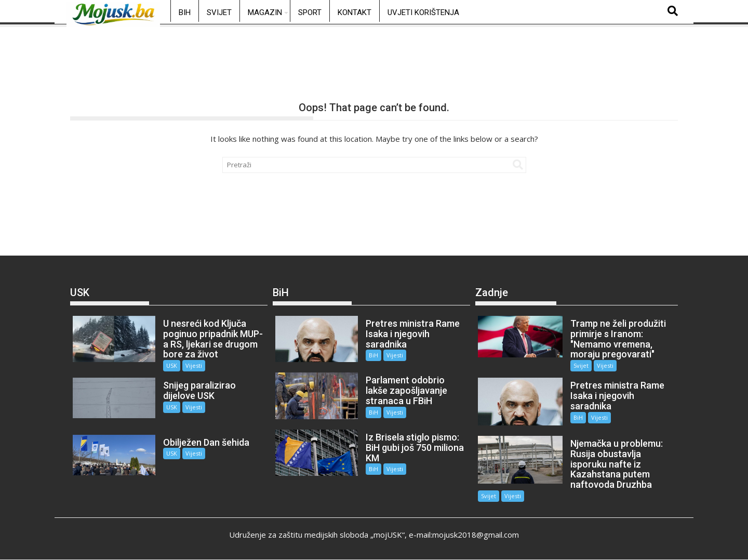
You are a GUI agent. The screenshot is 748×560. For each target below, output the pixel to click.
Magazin (265, 12)
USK (172, 365)
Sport (310, 12)
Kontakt (355, 12)
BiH (185, 12)
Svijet (219, 12)
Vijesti (194, 365)
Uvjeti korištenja (423, 12)
